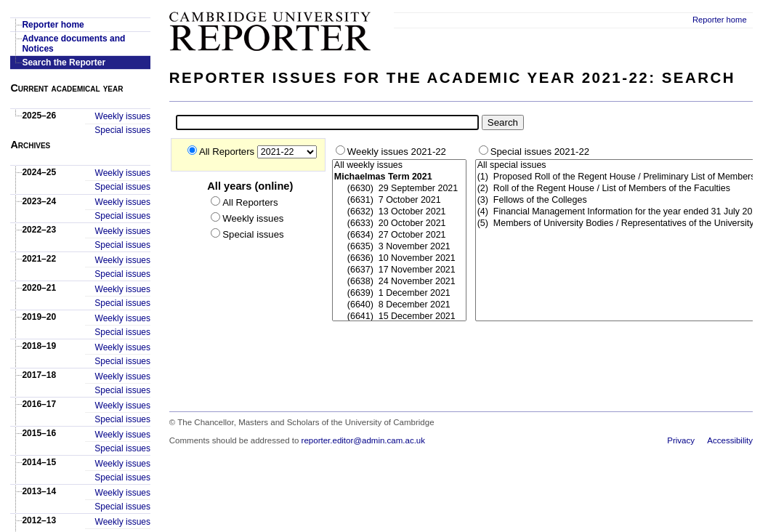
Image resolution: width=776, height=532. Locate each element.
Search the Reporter (64, 63)
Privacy (681, 440)
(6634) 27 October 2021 (399, 235)
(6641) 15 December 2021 (399, 317)
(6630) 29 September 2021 (399, 189)
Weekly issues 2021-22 (397, 152)
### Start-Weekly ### (399, 241)
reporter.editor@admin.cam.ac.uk (363, 440)
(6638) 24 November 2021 (399, 282)
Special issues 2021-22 (540, 152)
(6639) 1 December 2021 (399, 294)
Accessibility (730, 440)
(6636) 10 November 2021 (399, 259)
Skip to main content (715, 4)
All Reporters (228, 152)
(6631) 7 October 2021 (399, 201)
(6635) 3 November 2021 (399, 247)
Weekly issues (123, 116)
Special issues (122, 130)
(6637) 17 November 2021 (399, 270)
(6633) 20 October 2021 (399, 224)
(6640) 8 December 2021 (399, 305)
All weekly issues (399, 166)
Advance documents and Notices (73, 44)
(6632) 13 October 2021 (399, 212)
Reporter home (720, 20)
